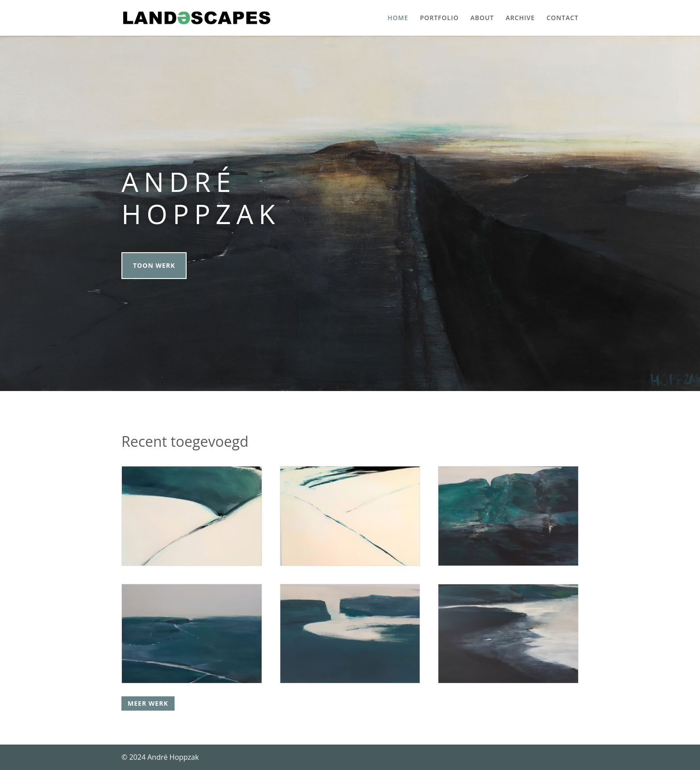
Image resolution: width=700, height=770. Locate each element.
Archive (520, 18)
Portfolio (440, 18)
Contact (562, 18)
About (482, 18)
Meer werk (148, 703)
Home (398, 18)
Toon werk (154, 265)
